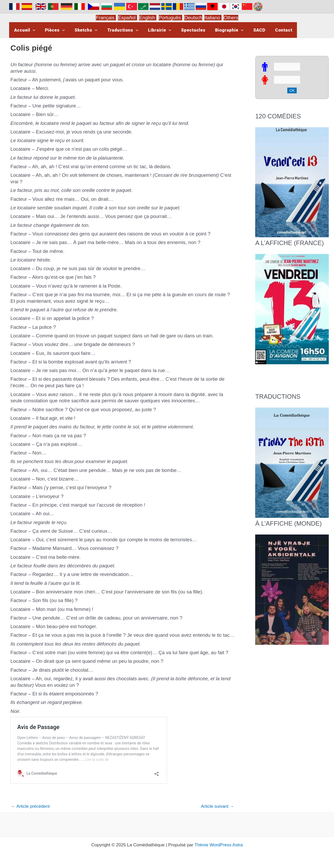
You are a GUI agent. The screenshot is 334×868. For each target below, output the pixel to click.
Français (106, 18)
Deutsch (193, 18)
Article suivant (218, 806)
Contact (276, 30)
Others (231, 18)
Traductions (120, 30)
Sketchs (84, 30)
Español (127, 18)
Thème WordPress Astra (219, 845)
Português (170, 18)
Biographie (223, 30)
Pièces (53, 30)
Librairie (156, 30)
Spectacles (188, 30)
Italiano (212, 18)
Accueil (24, 30)
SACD (252, 30)
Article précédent (30, 806)
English (148, 18)
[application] (32, 30)
